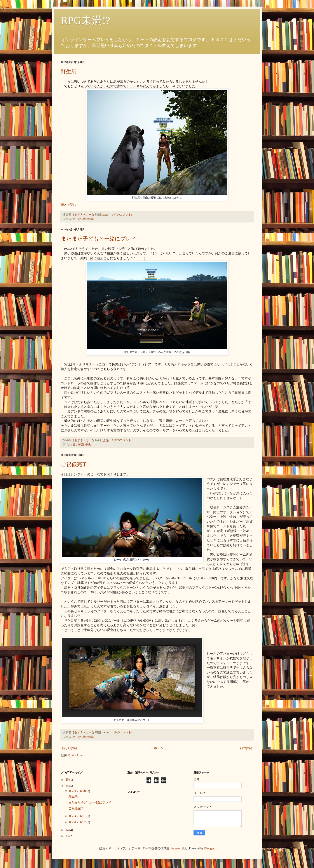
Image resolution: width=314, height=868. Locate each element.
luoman (176, 848)
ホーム (159, 748)
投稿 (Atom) (76, 755)
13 (68, 836)
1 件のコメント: (122, 732)
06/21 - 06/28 (78, 791)
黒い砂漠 (88, 219)
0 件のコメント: (122, 215)
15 (68, 786)
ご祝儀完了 (74, 464)
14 (68, 830)
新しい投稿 (70, 748)
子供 (88, 445)
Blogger (209, 848)
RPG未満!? (86, 20)
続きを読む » (70, 205)
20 (68, 780)
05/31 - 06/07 (78, 822)
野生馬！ (71, 71)
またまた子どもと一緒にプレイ (99, 239)
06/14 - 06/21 (78, 816)
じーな (77, 219)
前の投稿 (246, 748)
